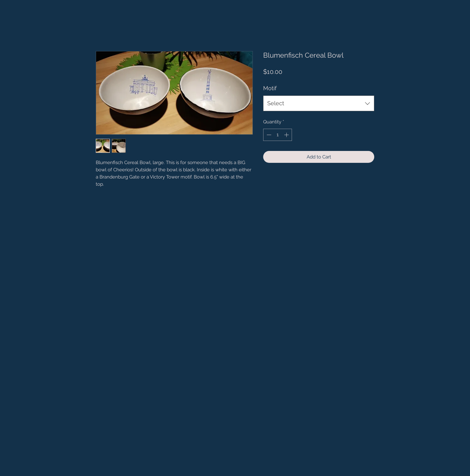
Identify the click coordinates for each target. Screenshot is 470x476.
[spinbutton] (278, 135)
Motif (270, 88)
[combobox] (319, 103)
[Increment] (287, 135)
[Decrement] (268, 135)
